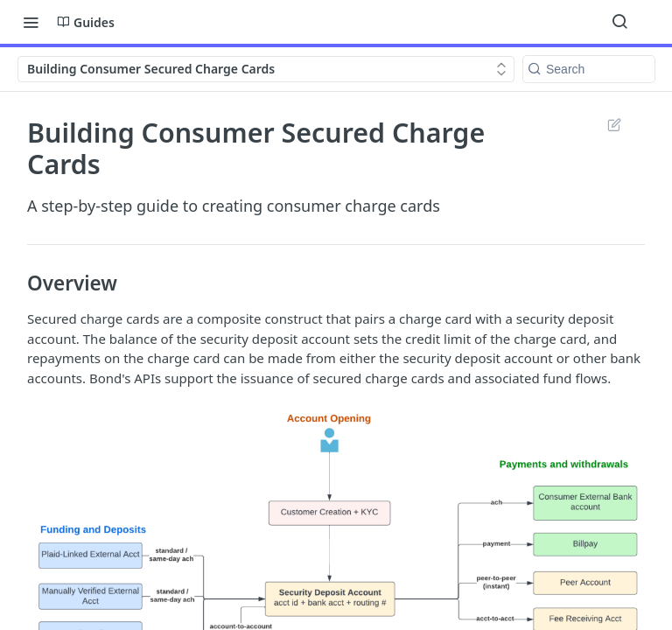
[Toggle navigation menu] (31, 22)
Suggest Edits (614, 124)
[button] (336, 612)
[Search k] (589, 69)
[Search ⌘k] (619, 22)
